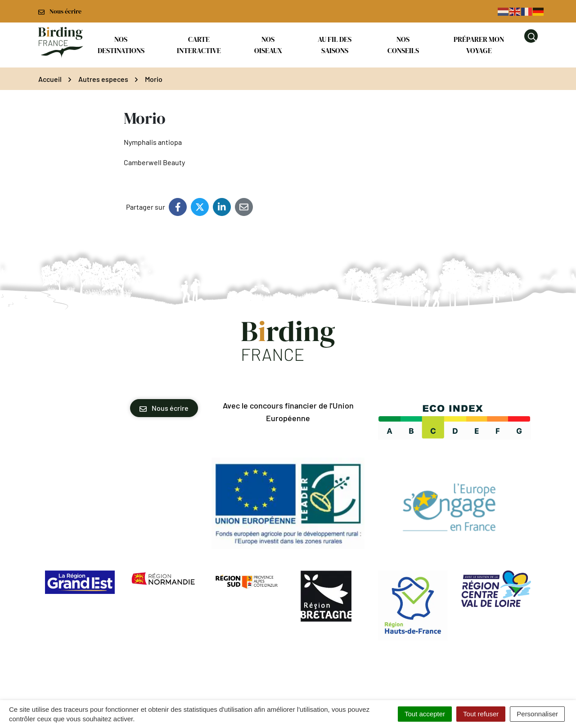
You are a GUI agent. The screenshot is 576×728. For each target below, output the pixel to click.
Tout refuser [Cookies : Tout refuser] (481, 714)
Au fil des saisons (335, 45)
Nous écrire (164, 408)
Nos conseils (403, 45)
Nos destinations (121, 45)
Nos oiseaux (268, 45)
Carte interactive (199, 45)
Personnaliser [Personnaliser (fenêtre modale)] (537, 714)
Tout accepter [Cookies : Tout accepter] (425, 714)
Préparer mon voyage (479, 45)
